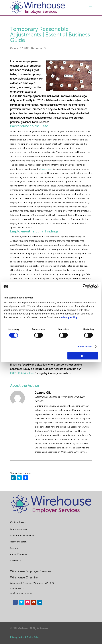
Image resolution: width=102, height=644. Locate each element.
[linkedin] (13, 479)
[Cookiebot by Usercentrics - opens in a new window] (85, 286)
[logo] (38, 7)
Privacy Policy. (69, 317)
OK (83, 356)
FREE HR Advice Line (22, 373)
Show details (85, 347)
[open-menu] (90, 7)
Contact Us (16, 561)
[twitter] (19, 479)
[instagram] (27, 602)
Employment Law (19, 529)
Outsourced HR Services (22, 535)
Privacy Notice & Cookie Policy (25, 637)
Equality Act (46, 169)
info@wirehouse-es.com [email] (22, 593)
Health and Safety (19, 542)
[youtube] (34, 602)
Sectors (14, 548)
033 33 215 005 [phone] (18, 589)
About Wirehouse (19, 554)
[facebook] (15, 602)
